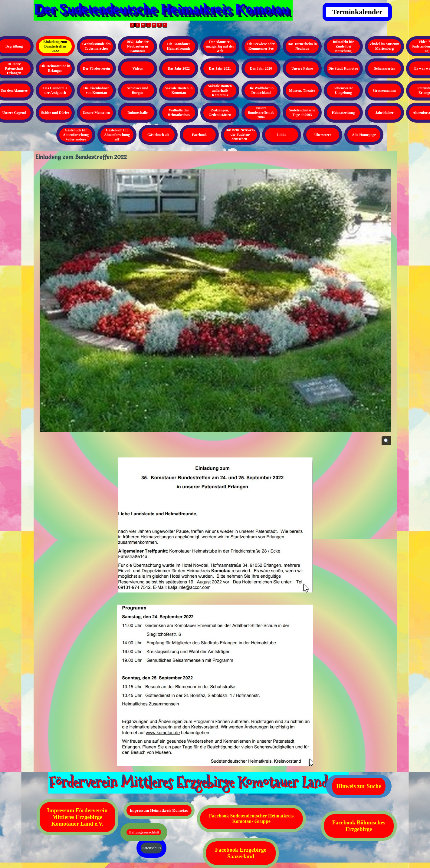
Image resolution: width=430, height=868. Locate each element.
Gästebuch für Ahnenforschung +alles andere (76, 135)
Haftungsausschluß (144, 832)
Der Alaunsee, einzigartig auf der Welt (220, 46)
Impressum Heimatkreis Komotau (159, 810)
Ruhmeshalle (138, 113)
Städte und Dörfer (55, 113)
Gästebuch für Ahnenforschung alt (117, 135)
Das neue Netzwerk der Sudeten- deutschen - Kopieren (240, 137)
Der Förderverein (97, 68)
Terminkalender (357, 12)
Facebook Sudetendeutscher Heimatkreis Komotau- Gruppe (251, 818)
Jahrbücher (385, 113)
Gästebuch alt (158, 135)
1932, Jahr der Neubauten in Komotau (137, 46)
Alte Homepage (364, 135)
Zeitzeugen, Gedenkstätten (220, 112)
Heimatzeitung (343, 113)
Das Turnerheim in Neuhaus (302, 46)
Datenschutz (152, 848)
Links (282, 135)
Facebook (199, 135)
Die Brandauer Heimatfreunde (179, 46)
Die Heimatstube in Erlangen (55, 68)
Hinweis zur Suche (359, 786)
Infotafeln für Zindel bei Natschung (343, 46)
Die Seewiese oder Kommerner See (261, 46)
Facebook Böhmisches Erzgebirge (359, 826)
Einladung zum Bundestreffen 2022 (55, 46)
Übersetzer (323, 135)
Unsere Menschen (96, 113)
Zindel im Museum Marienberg (384, 46)
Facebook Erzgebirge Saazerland (241, 853)
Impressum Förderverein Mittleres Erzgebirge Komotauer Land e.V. (77, 817)
